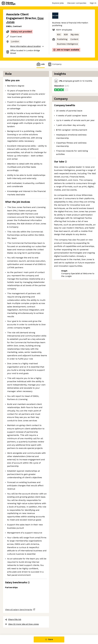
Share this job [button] (13, 619)
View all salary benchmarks (19, 610)
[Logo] (9, 3)
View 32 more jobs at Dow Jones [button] (22, 624)
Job (41, 64)
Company (55, 64)
